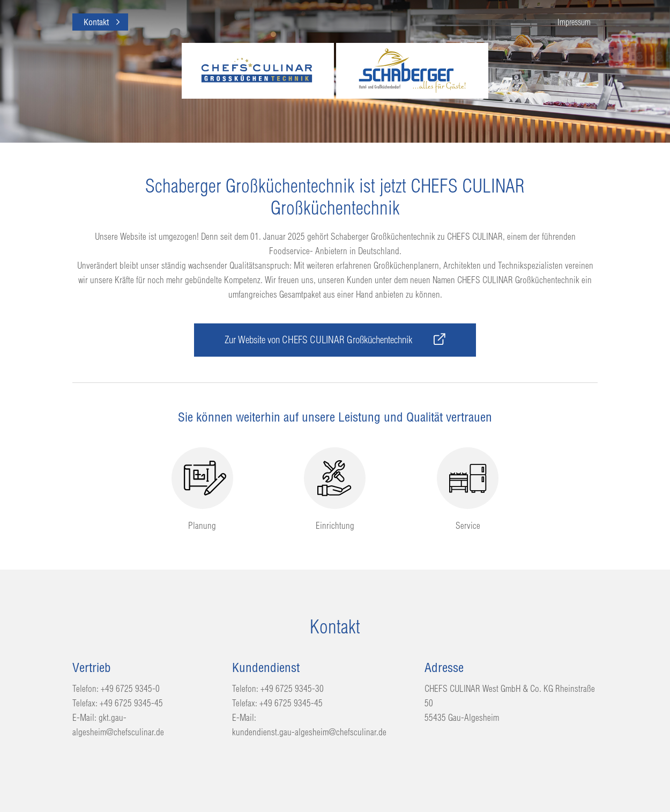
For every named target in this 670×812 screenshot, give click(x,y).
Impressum (574, 22)
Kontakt (96, 22)
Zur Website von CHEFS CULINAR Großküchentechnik (335, 339)
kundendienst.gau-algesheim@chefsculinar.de (309, 732)
